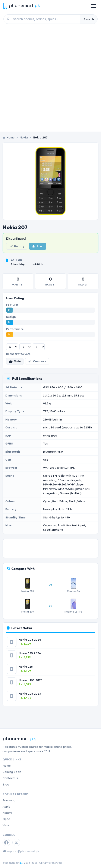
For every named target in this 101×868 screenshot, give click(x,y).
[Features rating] (12, 347)
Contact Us (10, 778)
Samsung (9, 800)
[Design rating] (25, 347)
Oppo (6, 819)
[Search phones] (45, 19)
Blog (6, 784)
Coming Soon (12, 772)
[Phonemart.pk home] (22, 6)
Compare (37, 361)
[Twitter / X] (16, 842)
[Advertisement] (50, 79)
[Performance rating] (39, 347)
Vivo (6, 825)
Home (7, 766)
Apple (6, 806)
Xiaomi (7, 813)
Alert (38, 246)
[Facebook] (6, 842)
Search (89, 19)
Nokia (24, 137)
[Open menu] (94, 6)
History (17, 246)
